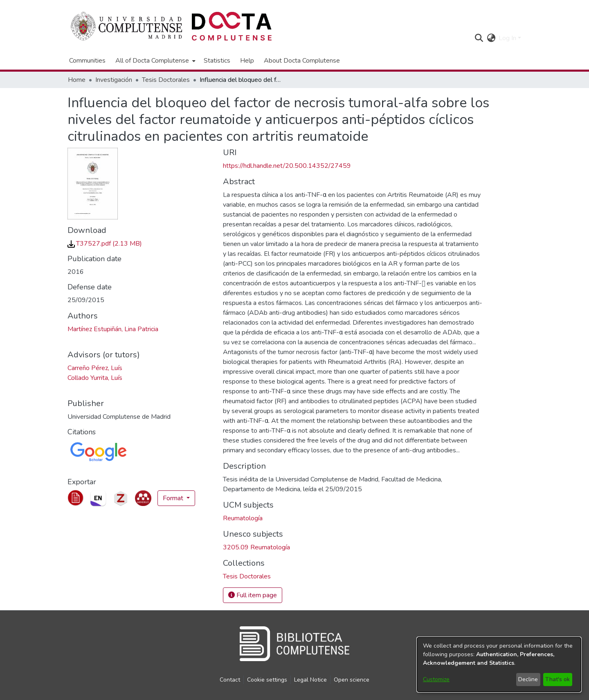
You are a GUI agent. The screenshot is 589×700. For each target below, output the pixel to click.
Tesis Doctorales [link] (166, 80)
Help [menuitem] (247, 61)
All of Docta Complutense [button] (152, 61)
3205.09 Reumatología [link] (256, 547)
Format (174, 498)
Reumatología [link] (243, 518)
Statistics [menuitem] (217, 61)
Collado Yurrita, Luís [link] (95, 378)
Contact (230, 680)
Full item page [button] (253, 595)
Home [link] (77, 80)
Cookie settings (267, 680)
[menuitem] (155, 61)
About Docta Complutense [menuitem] (302, 61)
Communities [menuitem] (87, 61)
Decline (528, 679)
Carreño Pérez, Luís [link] (95, 368)
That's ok (558, 679)
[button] (479, 38)
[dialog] (499, 665)
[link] (105, 244)
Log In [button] (508, 38)
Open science (352, 680)
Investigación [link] (114, 80)
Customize (436, 679)
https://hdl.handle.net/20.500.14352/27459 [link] (287, 166)
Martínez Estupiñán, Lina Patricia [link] (113, 329)
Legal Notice (310, 680)
